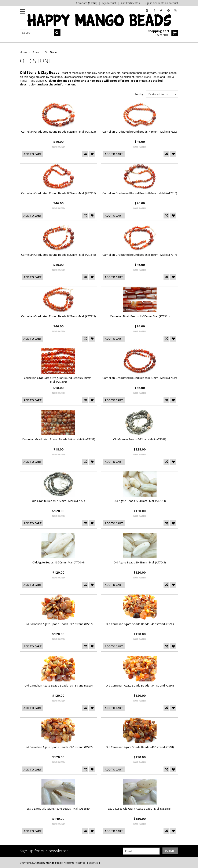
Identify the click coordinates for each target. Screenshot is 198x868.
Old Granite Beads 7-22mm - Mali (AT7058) (58, 501)
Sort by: (140, 94)
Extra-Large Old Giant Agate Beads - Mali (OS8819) (58, 809)
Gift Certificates (130, 3)
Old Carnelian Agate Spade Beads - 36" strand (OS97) (58, 624)
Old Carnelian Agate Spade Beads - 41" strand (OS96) (140, 624)
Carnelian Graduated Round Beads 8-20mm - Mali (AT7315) (58, 255)
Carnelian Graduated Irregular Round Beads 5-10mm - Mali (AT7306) (58, 380)
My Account (109, 3)
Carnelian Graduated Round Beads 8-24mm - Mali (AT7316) (140, 193)
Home (24, 52)
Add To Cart (33, 154)
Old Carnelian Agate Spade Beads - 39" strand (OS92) (58, 747)
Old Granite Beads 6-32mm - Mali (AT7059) (140, 439)
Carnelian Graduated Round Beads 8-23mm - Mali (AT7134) (140, 378)
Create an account (167, 3)
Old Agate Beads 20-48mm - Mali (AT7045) (140, 562)
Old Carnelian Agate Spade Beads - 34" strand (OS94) (140, 685)
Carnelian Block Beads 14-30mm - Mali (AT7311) (140, 316)
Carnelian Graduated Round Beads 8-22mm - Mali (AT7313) (58, 316)
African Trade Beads (147, 77)
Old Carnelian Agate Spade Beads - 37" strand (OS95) (58, 685)
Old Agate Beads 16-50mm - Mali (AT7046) (58, 562)
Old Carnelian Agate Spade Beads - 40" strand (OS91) (140, 747)
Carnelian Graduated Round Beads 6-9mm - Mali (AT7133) (58, 439)
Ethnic (36, 52)
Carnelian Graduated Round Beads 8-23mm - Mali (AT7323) (58, 132)
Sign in (148, 3)
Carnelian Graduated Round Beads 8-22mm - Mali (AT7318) (58, 193)
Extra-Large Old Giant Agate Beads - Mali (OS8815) (140, 809)
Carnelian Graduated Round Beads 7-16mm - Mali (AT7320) (140, 132)
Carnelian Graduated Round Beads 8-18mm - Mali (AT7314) (140, 255)
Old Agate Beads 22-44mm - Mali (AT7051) (140, 501)
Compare (87, 3)
